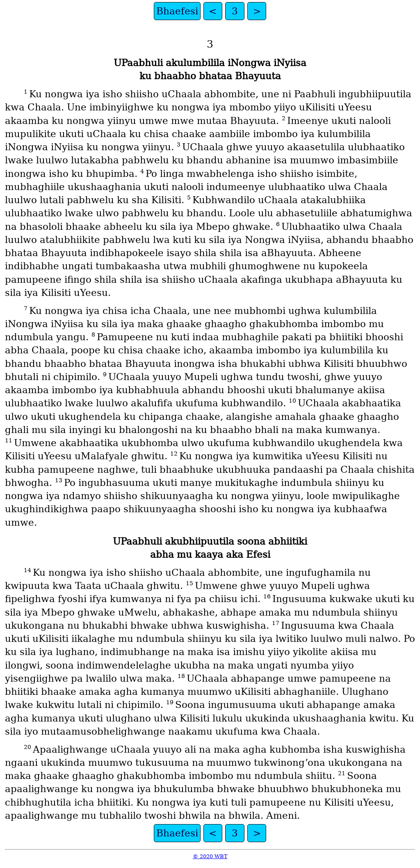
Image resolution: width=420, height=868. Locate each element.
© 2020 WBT (210, 856)
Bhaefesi (177, 11)
